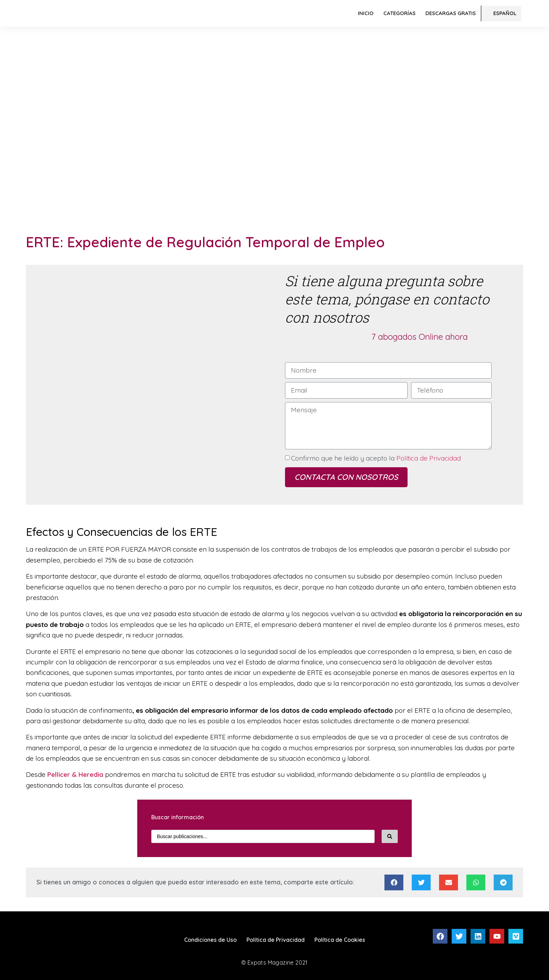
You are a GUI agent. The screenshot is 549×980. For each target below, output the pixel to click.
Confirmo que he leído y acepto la (376, 458)
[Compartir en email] (449, 882)
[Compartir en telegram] (503, 882)
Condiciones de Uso (210, 940)
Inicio (366, 13)
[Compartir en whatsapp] (476, 882)
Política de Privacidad (428, 458)
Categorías (399, 13)
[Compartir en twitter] (421, 882)
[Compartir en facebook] (394, 882)
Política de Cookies (340, 940)
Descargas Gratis (451, 13)
